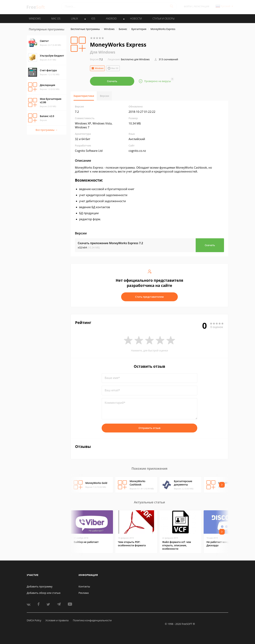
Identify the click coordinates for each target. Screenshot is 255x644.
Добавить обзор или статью (44, 593)
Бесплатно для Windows (135, 59)
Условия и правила (57, 620)
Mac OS (113, 68)
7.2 (96, 59)
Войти (188, 6)
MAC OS (56, 19)
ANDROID (111, 19)
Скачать (112, 81)
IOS (93, 19)
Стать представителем (150, 297)
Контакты (84, 586)
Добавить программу (40, 586)
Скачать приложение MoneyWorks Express (110, 243)
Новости (136, 19)
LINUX (74, 19)
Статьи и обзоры (164, 19)
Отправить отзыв (149, 428)
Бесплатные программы (85, 29)
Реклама (84, 593)
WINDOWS (35, 19)
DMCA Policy (34, 620)
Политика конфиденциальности (92, 620)
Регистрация (202, 6)
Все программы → (47, 130)
